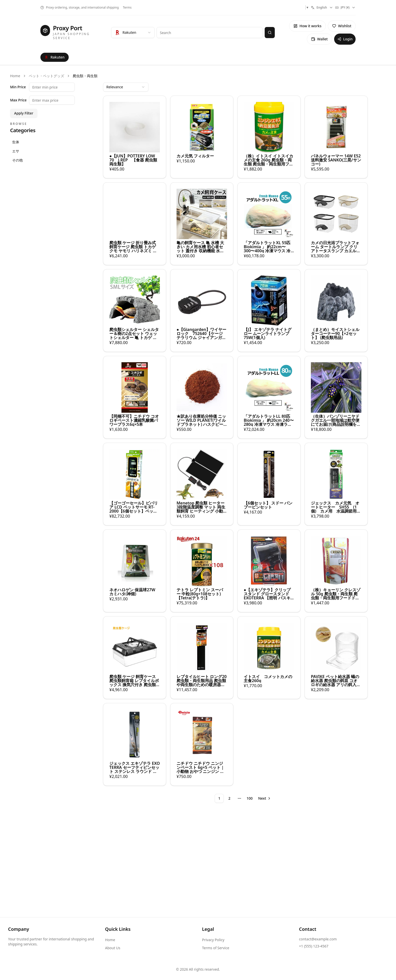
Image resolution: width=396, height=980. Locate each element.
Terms (127, 8)
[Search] (270, 33)
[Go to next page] (265, 798)
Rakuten (55, 57)
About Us (113, 948)
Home (15, 76)
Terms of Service (216, 948)
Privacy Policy (213, 940)
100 (250, 798)
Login (345, 39)
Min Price (18, 87)
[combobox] (322, 8)
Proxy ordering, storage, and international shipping (80, 8)
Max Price (18, 100)
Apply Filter (24, 113)
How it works (307, 26)
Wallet (319, 39)
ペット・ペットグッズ (46, 76)
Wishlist (342, 26)
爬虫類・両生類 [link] (85, 76)
